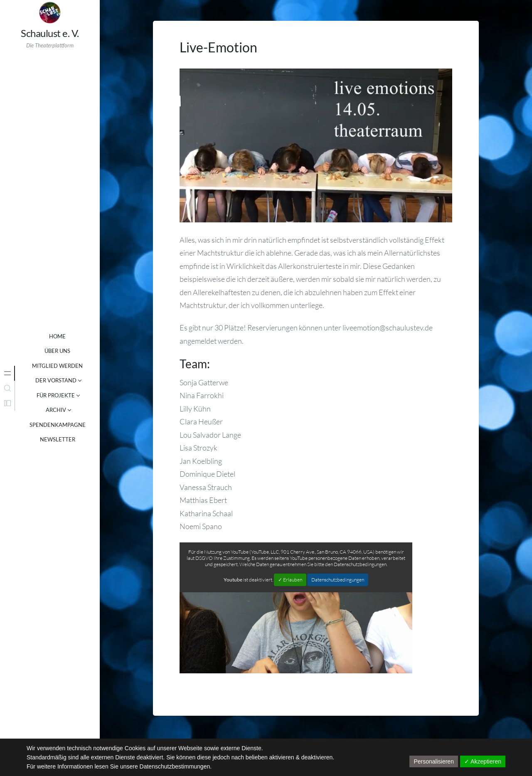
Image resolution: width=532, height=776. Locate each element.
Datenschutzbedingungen (338, 580)
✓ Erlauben (290, 580)
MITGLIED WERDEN (57, 366)
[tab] (7, 373)
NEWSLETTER (58, 439)
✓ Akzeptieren (483, 761)
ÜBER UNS (57, 351)
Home (57, 336)
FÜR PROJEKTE (56, 395)
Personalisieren (434, 761)
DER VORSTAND (56, 380)
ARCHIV (56, 410)
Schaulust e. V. (50, 33)
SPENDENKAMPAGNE (58, 425)
